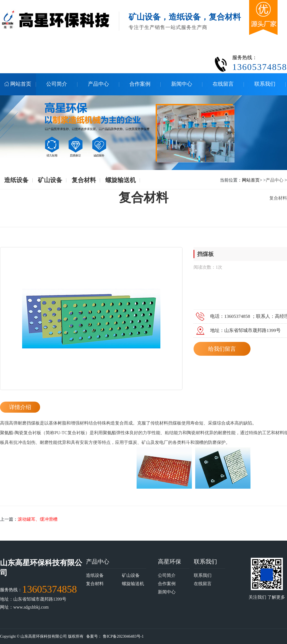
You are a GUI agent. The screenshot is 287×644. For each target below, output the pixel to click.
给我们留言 (222, 349)
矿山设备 (50, 180)
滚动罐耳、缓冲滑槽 (38, 519)
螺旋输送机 (121, 180)
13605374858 (49, 589)
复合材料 (84, 180)
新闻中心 (167, 592)
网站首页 (251, 180)
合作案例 (167, 584)
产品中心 (275, 180)
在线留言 (203, 584)
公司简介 (167, 575)
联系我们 (205, 561)
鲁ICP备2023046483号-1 (122, 636)
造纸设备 (16, 180)
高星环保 (169, 561)
